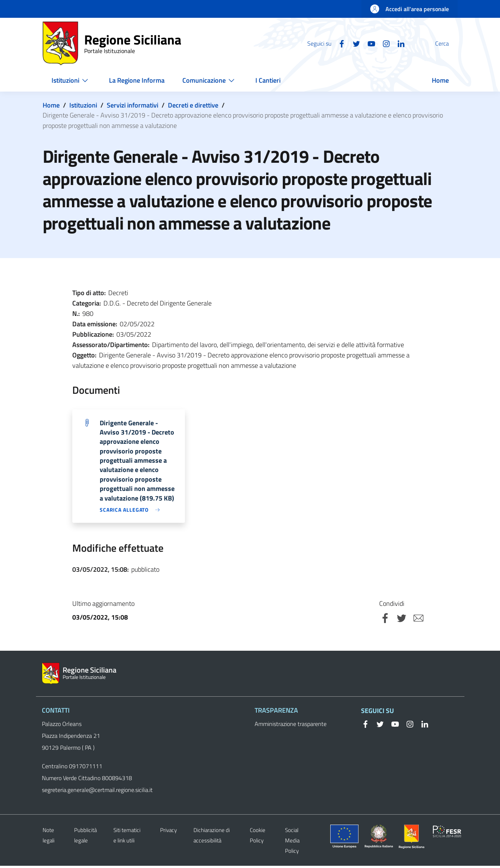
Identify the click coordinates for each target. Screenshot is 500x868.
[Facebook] (324, 43)
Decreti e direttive (193, 105)
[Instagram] (368, 43)
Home (51, 105)
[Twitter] (339, 43)
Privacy (168, 832)
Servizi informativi (133, 105)
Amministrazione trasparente (291, 726)
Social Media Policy (292, 843)
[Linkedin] (383, 43)
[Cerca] (449, 43)
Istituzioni (83, 105)
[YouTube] (354, 43)
